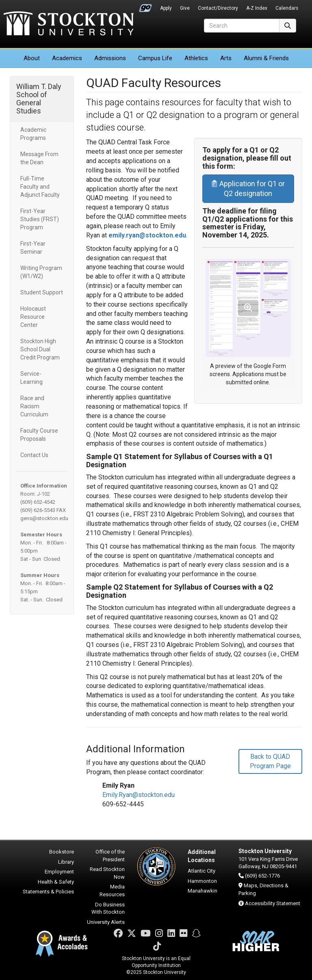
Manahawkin (203, 891)
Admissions (110, 58)
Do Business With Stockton (108, 908)
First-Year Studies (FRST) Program (40, 219)
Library (66, 862)
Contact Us (34, 455)
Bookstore (62, 852)
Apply (166, 8)
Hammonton (202, 881)
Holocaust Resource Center (33, 317)
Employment (59, 872)
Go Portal (145, 6)
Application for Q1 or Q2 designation (248, 188)
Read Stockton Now (107, 873)
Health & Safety (56, 882)
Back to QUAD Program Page (270, 761)
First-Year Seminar (33, 248)
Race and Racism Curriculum (34, 406)
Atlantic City (201, 871)
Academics (67, 58)
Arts (226, 58)
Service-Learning (31, 378)
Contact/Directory (218, 8)
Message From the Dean (39, 158)
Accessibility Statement (273, 903)
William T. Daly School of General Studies (39, 99)
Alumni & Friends (266, 58)
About (32, 58)
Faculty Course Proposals (39, 435)
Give (185, 8)
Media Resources (112, 891)
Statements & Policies (48, 892)
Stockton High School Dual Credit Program (40, 349)
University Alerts (106, 922)
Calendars (287, 8)
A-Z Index (257, 8)
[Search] (242, 26)
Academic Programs (33, 134)
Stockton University (69, 24)
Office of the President (110, 856)
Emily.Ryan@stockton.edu (139, 795)
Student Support (42, 292)
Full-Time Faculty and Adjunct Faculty (40, 187)
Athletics (196, 58)
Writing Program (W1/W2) (41, 272)
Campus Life (155, 58)
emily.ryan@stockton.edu (147, 235)
